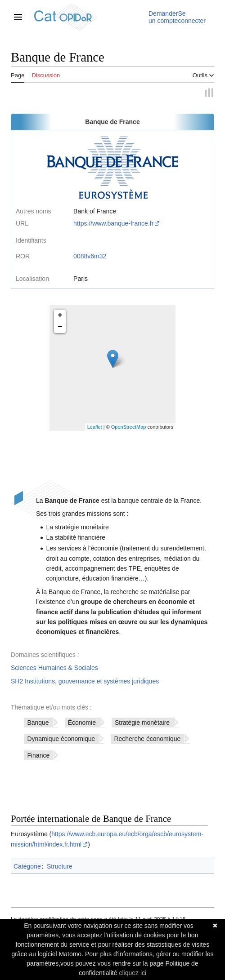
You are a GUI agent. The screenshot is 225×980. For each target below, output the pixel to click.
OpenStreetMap (129, 427)
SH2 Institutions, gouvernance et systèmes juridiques (85, 681)
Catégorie (27, 866)
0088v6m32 (90, 256)
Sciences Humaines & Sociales (54, 668)
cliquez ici (133, 973)
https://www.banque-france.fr (113, 223)
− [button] (60, 327)
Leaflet (95, 427)
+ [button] (60, 315)
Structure (60, 866)
